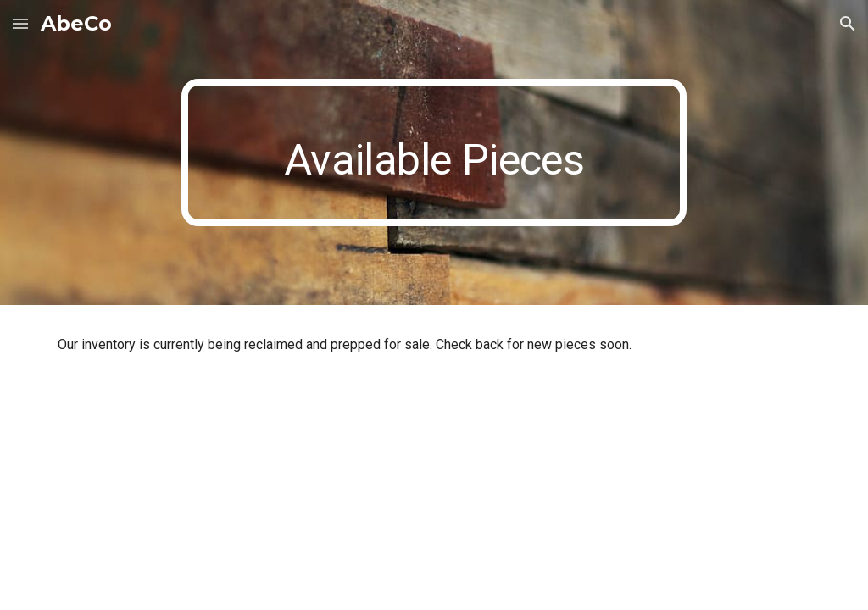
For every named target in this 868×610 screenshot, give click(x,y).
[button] (20, 23)
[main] (434, 152)
